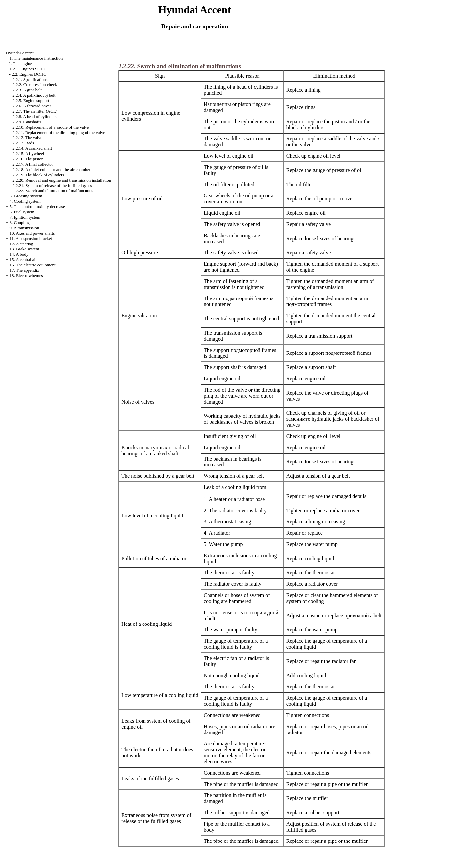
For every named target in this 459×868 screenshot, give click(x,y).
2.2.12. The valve (27, 138)
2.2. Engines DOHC (29, 74)
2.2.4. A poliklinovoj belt (34, 95)
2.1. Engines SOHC (30, 69)
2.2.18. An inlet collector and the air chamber (51, 169)
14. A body (19, 254)
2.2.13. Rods (23, 143)
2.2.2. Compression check (35, 85)
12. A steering (21, 244)
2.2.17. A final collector (33, 164)
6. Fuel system (22, 212)
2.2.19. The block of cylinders (38, 175)
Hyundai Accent (20, 53)
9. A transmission (24, 228)
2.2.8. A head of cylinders (34, 116)
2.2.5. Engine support (31, 101)
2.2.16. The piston (28, 159)
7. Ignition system (25, 217)
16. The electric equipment (32, 265)
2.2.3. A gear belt (27, 90)
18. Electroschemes (26, 275)
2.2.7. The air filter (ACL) (35, 111)
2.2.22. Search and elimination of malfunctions (53, 191)
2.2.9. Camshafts (27, 122)
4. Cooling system (25, 201)
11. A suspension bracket (31, 238)
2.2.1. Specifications (30, 79)
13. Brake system (24, 249)
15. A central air (23, 260)
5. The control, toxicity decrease (37, 207)
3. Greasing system (26, 196)
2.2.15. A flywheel (28, 154)
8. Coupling (19, 222)
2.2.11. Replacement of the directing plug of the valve (59, 132)
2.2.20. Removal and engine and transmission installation (62, 180)
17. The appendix (24, 270)
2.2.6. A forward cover (32, 106)
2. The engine (20, 63)
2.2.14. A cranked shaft (32, 148)
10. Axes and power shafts (32, 233)
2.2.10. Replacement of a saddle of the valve (51, 127)
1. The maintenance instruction (36, 58)
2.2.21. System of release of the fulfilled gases (52, 185)
